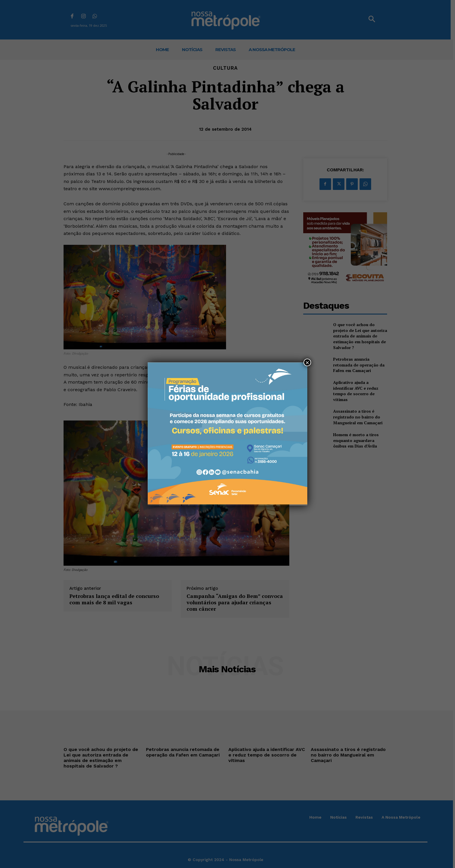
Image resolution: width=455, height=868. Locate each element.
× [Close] (307, 362)
